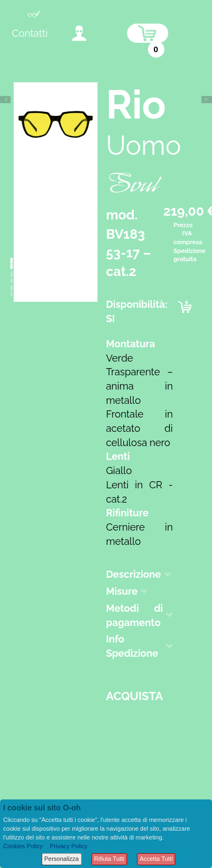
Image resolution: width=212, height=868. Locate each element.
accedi (79, 33)
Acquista (135, 696)
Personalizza (62, 859)
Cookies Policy (23, 846)
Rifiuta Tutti (109, 859)
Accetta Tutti (156, 859)
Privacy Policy (68, 846)
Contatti (30, 33)
